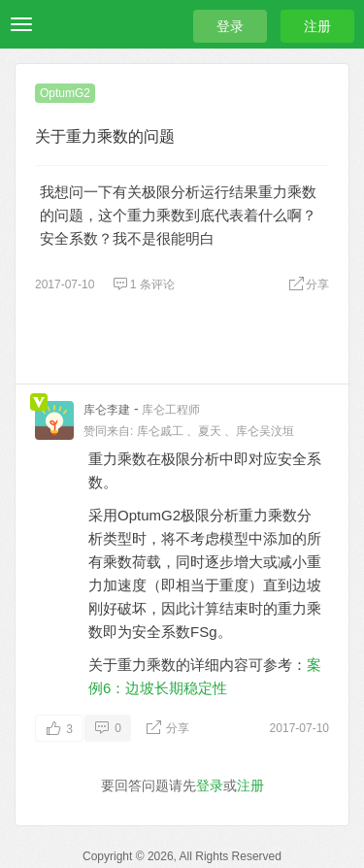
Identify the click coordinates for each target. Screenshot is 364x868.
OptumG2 (65, 93)
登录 (230, 26)
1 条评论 (144, 284)
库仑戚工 (160, 431)
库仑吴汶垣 (265, 431)
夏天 (210, 431)
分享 (309, 284)
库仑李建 (107, 410)
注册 (317, 26)
